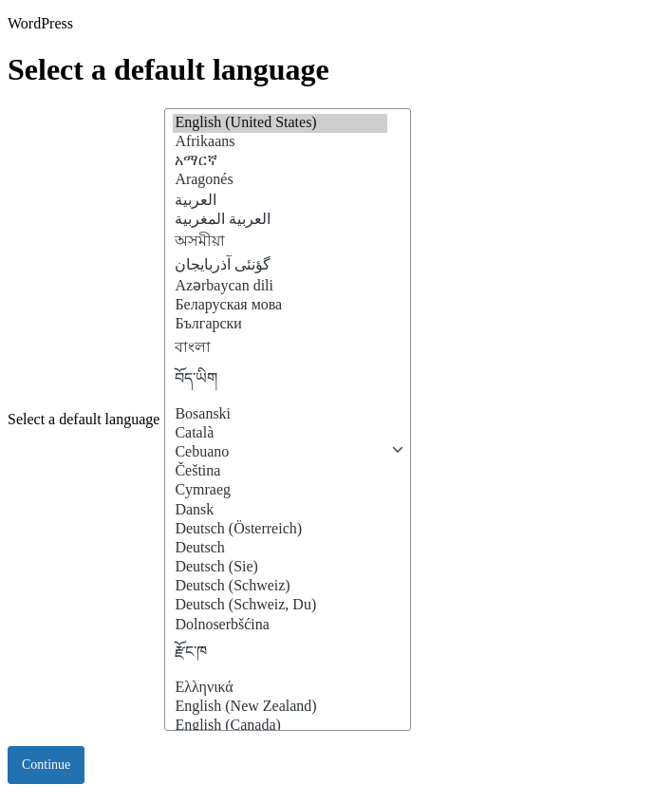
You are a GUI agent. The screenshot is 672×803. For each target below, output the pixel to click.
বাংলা (280, 348)
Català (280, 434)
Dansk (280, 511)
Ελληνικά (280, 688)
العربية (280, 200)
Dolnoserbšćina (280, 626)
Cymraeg (280, 491)
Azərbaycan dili (280, 285)
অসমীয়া (280, 242)
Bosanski (280, 415)
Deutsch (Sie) (280, 568)
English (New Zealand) (280, 707)
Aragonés (280, 180)
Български (280, 325)
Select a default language (84, 419)
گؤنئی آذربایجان (280, 265)
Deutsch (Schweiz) (280, 587)
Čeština (280, 472)
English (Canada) (280, 726)
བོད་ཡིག (280, 383)
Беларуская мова (280, 306)
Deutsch (280, 549)
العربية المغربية (280, 219)
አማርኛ (280, 161)
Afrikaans (280, 142)
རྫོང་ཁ (280, 657)
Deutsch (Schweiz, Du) (280, 606)
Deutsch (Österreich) (280, 530)
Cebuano (280, 453)
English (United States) (280, 123)
